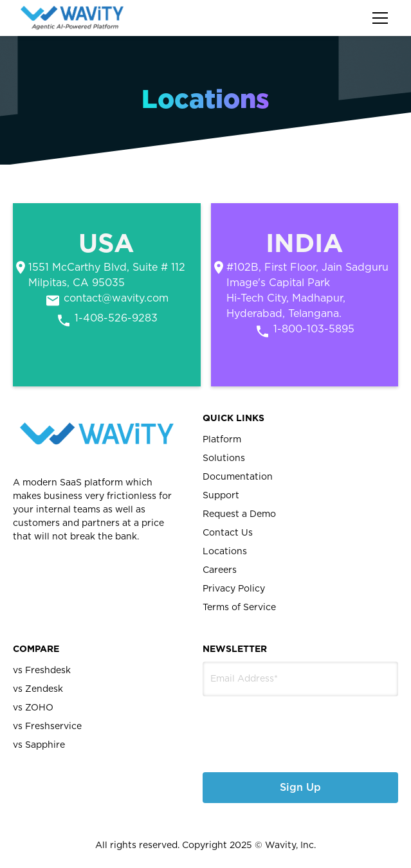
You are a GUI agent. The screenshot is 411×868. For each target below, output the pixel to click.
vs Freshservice (47, 727)
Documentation (238, 477)
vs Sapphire (39, 745)
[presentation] (271, 724)
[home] (72, 18)
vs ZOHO (33, 708)
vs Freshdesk (42, 671)
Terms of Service (239, 608)
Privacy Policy (234, 589)
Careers (220, 570)
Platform (222, 440)
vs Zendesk (38, 689)
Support (221, 496)
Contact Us (228, 533)
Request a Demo (239, 514)
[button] (378, 18)
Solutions (224, 458)
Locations (225, 552)
